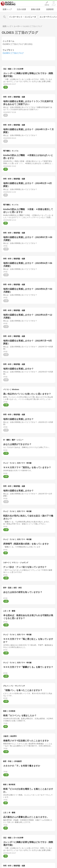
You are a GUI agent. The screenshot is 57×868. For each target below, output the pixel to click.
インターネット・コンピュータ (23, 17)
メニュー (54, 5)
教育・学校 (7, 761)
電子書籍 (6, 151)
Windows (15, 389)
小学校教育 (18, 761)
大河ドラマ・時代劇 (24, 463)
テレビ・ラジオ (9, 463)
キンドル (15, 151)
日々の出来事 (18, 69)
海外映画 (12, 785)
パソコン (6, 389)
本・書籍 (6, 440)
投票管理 (50, 9)
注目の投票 (21, 9)
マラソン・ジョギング (20, 563)
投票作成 (47, 5)
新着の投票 (36, 9)
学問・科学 (7, 97)
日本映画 (12, 711)
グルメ (6, 686)
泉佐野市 (13, 736)
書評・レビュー (18, 440)
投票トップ (7, 9)
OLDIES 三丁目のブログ (13, 53)
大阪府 (6, 736)
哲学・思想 (7, 588)
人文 (5, 611)
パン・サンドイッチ (18, 686)
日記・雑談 (7, 69)
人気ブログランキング (8, 4)
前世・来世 (18, 588)
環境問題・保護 (19, 97)
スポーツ (6, 563)
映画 (5, 711)
